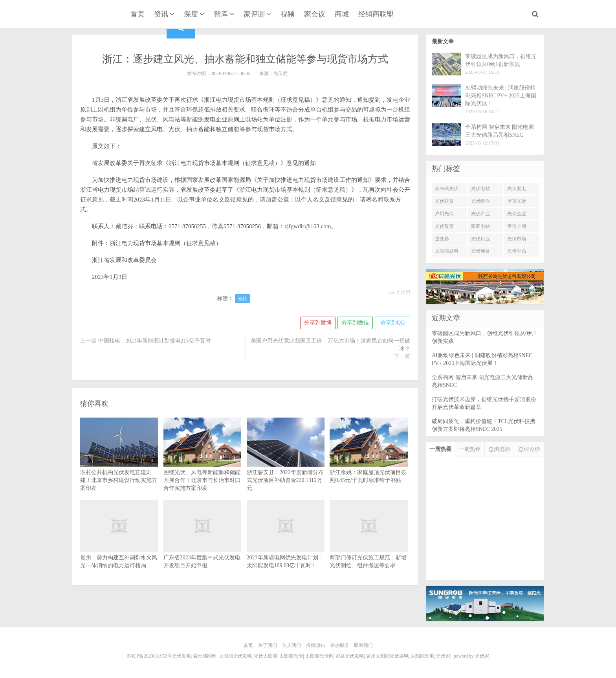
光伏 (242, 299)
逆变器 (442, 239)
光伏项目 (480, 251)
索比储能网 (205, 656)
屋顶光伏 (517, 201)
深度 (191, 14)
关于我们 (268, 645)
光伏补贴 (517, 251)
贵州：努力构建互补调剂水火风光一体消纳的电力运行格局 (119, 546)
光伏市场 (517, 239)
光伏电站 (480, 189)
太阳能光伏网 (319, 656)
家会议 (315, 14)
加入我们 (291, 645)
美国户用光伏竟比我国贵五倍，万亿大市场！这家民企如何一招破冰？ (330, 345)
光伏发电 (517, 189)
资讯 (161, 14)
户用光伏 (444, 214)
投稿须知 (315, 645)
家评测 (254, 14)
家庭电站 (480, 226)
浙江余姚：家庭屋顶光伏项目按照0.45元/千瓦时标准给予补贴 (368, 461)
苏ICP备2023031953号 (149, 656)
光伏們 (403, 292)
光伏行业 (480, 239)
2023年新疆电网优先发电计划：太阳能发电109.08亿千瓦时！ (286, 546)
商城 (342, 14)
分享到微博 (318, 323)
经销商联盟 (376, 14)
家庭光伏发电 (350, 656)
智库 (221, 14)
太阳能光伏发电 (235, 656)
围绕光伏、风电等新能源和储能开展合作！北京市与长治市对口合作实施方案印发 (202, 465)
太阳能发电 (447, 251)
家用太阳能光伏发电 (387, 656)
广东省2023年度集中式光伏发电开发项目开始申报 (202, 546)
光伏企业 (517, 214)
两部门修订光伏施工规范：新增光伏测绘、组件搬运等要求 (368, 546)
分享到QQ (392, 323)
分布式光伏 (447, 189)
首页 (137, 14)
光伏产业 (480, 214)
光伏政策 (444, 226)
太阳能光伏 (291, 656)
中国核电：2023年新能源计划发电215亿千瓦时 (155, 341)
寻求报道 (339, 645)
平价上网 (517, 226)
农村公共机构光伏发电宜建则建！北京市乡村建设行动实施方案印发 (119, 465)
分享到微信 (355, 323)
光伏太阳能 (266, 656)
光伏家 (95, 15)
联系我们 (363, 645)
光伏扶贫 (444, 201)
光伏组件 (480, 201)
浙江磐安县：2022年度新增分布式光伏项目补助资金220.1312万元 (286, 465)
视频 (288, 14)
